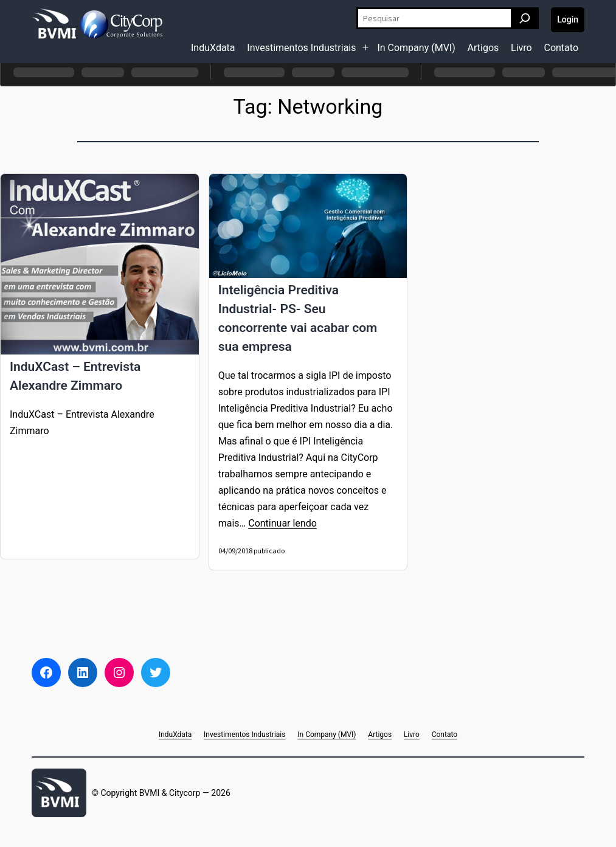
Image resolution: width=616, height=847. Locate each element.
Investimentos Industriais (301, 48)
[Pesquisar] (525, 18)
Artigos (483, 48)
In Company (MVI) (416, 48)
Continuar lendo (282, 523)
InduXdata (213, 48)
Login (568, 19)
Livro (521, 48)
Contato (561, 48)
